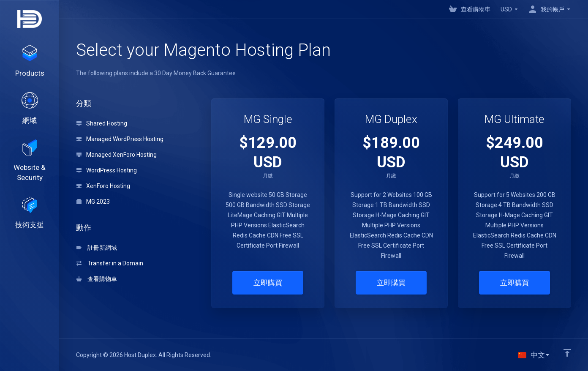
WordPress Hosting (107, 170)
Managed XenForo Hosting (117, 155)
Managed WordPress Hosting (120, 139)
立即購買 (268, 283)
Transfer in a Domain (110, 263)
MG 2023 (93, 202)
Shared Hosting (102, 123)
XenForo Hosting (103, 186)
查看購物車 (97, 279)
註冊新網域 (97, 248)
